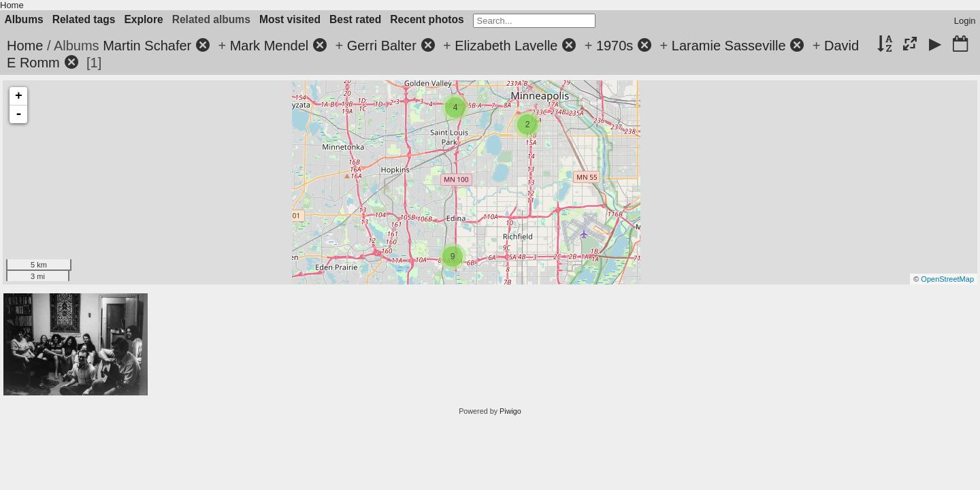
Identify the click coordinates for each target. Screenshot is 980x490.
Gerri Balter (382, 46)
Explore (143, 19)
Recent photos (427, 19)
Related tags (84, 19)
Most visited (290, 19)
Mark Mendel (269, 46)
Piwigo (510, 411)
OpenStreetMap (947, 279)
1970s (615, 46)
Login (965, 21)
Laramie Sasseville (729, 46)
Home (12, 5)
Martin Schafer (147, 46)
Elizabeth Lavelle (506, 46)
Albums (24, 19)
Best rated (355, 19)
